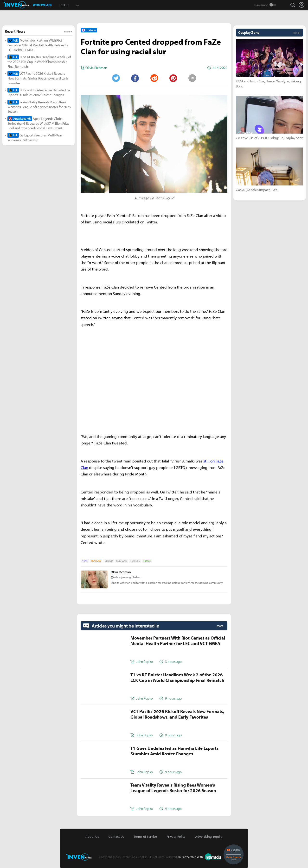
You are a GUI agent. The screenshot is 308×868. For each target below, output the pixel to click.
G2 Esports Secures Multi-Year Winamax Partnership (35, 138)
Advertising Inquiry (209, 837)
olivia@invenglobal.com (128, 577)
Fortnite (147, 561)
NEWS (85, 561)
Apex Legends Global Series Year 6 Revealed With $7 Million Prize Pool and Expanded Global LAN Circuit (38, 123)
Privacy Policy (176, 837)
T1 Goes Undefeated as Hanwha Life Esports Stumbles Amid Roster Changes (39, 92)
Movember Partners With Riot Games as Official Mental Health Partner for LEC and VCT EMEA (38, 45)
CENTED (109, 561)
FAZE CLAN (122, 561)
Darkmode (261, 5)
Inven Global (16, 5)
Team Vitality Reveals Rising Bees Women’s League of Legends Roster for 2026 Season (39, 107)
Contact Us (116, 837)
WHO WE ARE (42, 5)
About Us (92, 837)
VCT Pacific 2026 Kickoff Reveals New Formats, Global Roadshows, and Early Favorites (38, 78)
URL (192, 78)
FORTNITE (135, 561)
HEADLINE (96, 561)
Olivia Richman (121, 572)
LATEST (64, 5)
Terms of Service (145, 837)
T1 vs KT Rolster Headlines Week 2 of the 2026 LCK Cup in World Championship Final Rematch (39, 62)
